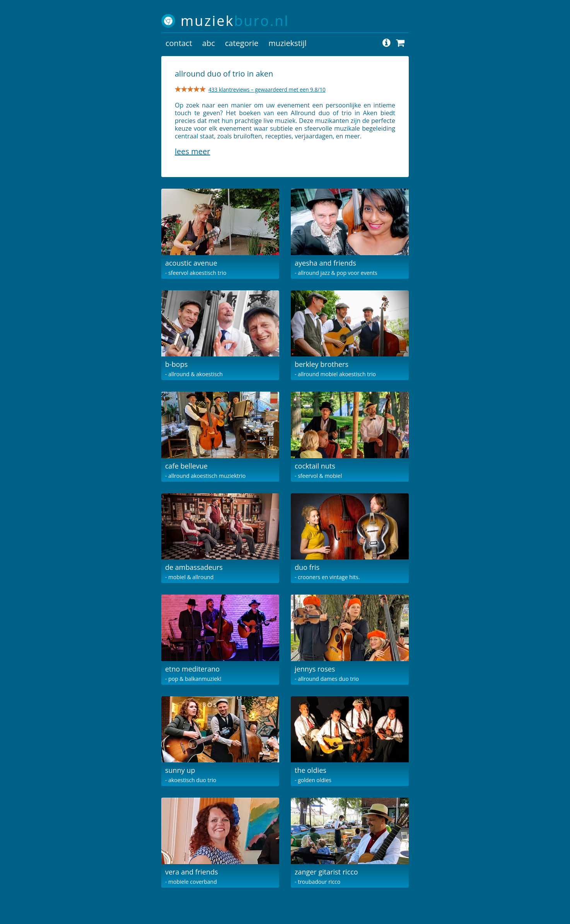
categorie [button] (242, 43)
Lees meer (192, 151)
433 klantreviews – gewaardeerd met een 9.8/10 (267, 90)
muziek (235, 21)
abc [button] (209, 43)
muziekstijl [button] (288, 43)
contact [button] (179, 43)
